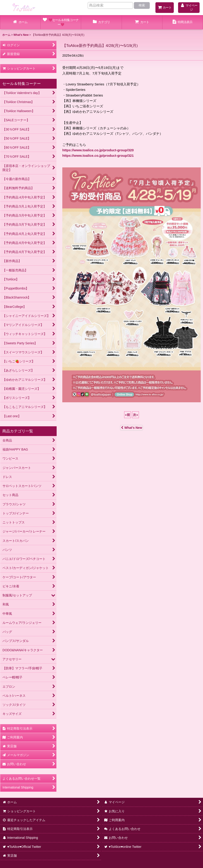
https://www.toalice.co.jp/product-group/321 (98, 156)
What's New (132, 428)
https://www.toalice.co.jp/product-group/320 (98, 150)
